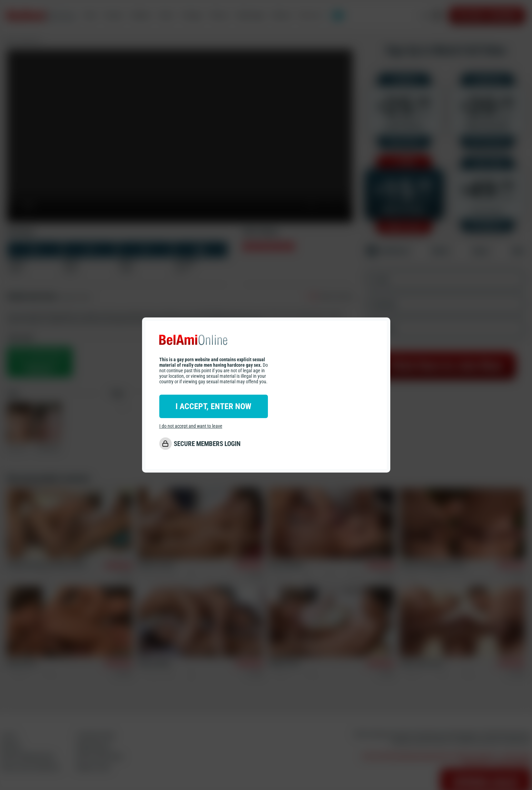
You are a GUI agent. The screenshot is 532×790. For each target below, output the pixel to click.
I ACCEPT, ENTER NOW (213, 406)
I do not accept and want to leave (191, 426)
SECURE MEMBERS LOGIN (207, 444)
